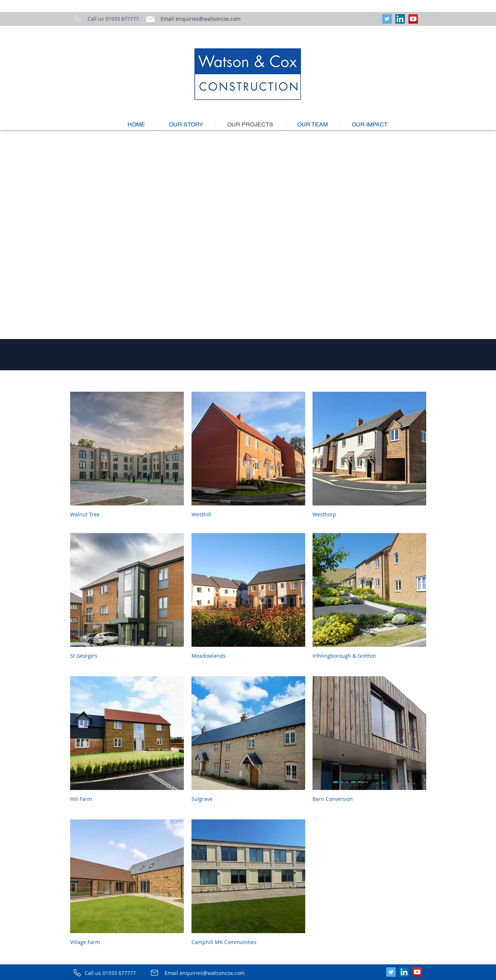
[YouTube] (413, 19)
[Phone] (77, 973)
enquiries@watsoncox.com (208, 19)
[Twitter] (387, 19)
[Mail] (150, 19)
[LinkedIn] (400, 19)
